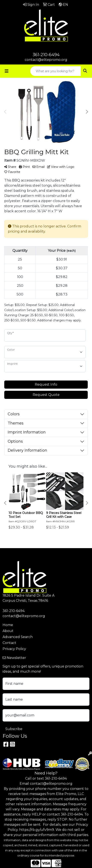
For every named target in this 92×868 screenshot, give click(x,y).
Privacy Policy (14, 649)
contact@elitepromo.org (46, 60)
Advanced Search (18, 637)
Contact (9, 643)
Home (8, 625)
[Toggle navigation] (7, 71)
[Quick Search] (55, 71)
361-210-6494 (46, 55)
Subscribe (14, 729)
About (8, 631)
